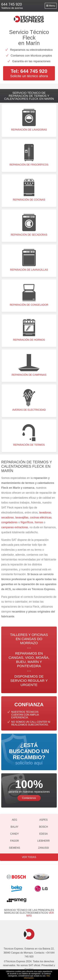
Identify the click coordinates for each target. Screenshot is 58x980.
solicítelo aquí (29, 754)
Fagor (15, 841)
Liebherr (43, 841)
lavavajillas (22, 517)
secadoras (8, 517)
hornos (39, 522)
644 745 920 (12, 4)
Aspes (44, 820)
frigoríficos (27, 522)
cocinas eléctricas (41, 517)
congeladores (10, 522)
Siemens (15, 848)
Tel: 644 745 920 (29, 71)
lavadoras (45, 512)
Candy (15, 834)
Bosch (44, 827)
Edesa (43, 834)
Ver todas (29, 857)
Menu (51, 6)
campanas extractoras (15, 527)
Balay (15, 827)
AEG (15, 820)
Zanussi (44, 848)
